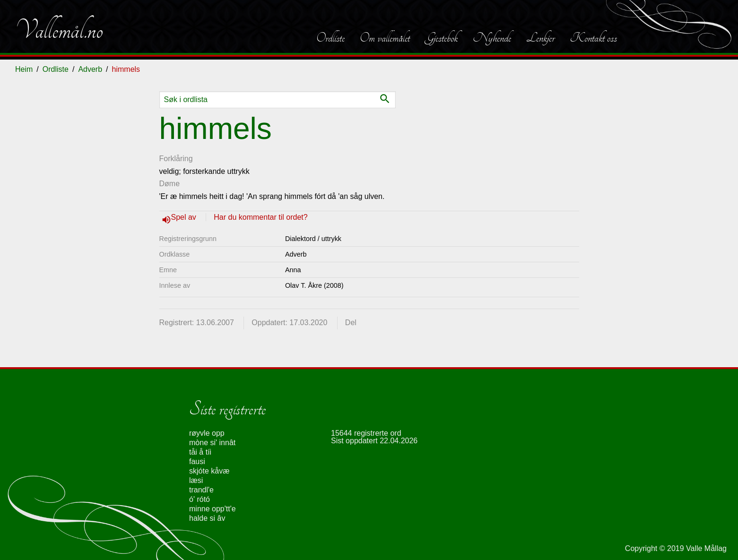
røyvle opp (207, 433)
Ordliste (330, 38)
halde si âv (207, 518)
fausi (197, 461)
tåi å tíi (200, 452)
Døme (170, 184)
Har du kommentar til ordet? (260, 217)
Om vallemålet (385, 38)
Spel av (185, 217)
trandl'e (201, 490)
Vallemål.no (59, 30)
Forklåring (176, 159)
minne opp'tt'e (213, 509)
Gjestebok (441, 38)
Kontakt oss (593, 38)
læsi (196, 480)
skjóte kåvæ (209, 471)
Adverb (90, 69)
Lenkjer (540, 38)
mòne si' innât (212, 443)
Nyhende (492, 38)
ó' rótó (200, 499)
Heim (24, 69)
